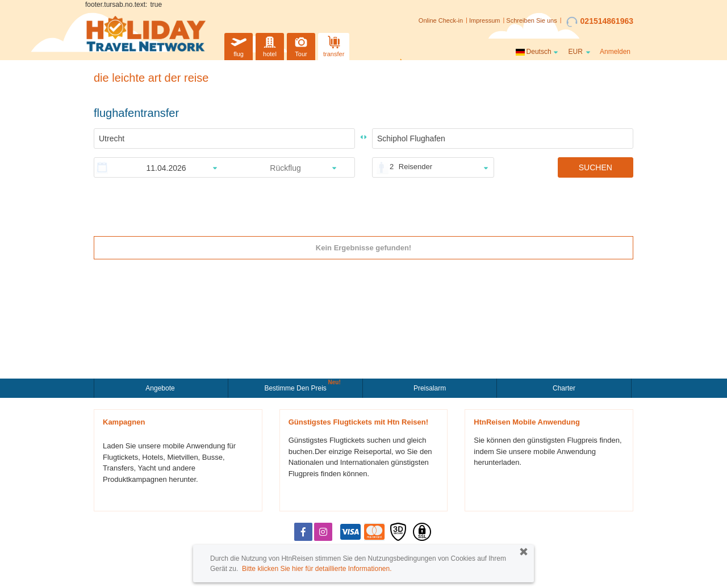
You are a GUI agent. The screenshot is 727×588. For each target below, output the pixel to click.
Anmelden (615, 52)
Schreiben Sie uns (531, 20)
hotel (270, 45)
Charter (564, 388)
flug (239, 45)
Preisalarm (430, 388)
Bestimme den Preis (296, 387)
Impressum (484, 20)
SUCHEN (596, 167)
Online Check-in (441, 20)
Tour (301, 45)
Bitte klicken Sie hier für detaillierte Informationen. (317, 569)
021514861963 (600, 22)
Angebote (161, 388)
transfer (334, 45)
